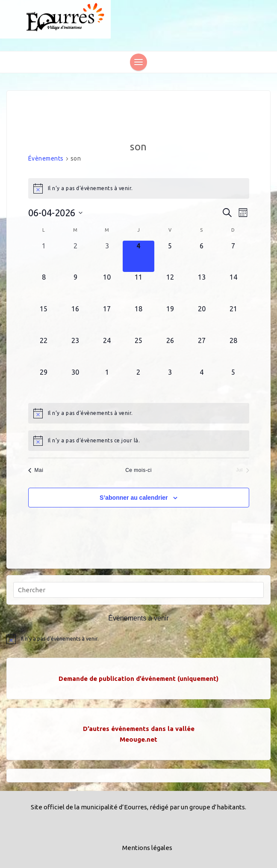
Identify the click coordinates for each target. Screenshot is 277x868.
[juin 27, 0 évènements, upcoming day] (202, 351)
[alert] (139, 188)
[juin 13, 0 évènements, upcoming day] (202, 288)
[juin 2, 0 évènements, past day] (75, 257)
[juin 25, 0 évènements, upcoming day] (138, 351)
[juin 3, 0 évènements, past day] (107, 257)
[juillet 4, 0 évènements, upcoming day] (202, 383)
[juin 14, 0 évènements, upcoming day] (233, 288)
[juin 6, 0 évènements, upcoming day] (202, 257)
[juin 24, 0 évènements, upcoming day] (107, 351)
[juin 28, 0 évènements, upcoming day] (233, 351)
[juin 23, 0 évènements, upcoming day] (75, 351)
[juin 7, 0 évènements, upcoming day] (233, 257)
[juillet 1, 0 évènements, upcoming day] (107, 383)
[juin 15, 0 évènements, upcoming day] (44, 319)
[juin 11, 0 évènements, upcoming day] (138, 288)
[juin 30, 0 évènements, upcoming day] (75, 383)
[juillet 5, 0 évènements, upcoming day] (233, 383)
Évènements (46, 158)
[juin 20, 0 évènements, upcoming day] (202, 319)
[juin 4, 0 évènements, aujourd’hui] (138, 257)
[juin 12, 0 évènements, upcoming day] (170, 288)
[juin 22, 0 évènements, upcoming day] (44, 351)
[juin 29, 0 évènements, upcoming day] (44, 383)
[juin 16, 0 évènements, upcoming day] (75, 319)
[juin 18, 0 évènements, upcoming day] (138, 319)
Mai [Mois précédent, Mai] (36, 470)
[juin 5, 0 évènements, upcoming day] (170, 257)
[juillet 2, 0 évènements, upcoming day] (138, 383)
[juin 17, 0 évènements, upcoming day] (107, 319)
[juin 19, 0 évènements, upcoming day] (170, 319)
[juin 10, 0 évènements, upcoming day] (107, 288)
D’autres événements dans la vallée (139, 729)
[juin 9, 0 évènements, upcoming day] (75, 288)
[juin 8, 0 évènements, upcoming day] (44, 288)
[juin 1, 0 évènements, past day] (44, 257)
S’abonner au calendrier (134, 498)
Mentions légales (147, 848)
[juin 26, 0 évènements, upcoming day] (170, 351)
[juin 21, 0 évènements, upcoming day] (233, 319)
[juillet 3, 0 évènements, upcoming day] (170, 383)
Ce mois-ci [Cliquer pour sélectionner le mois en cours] (138, 470)
